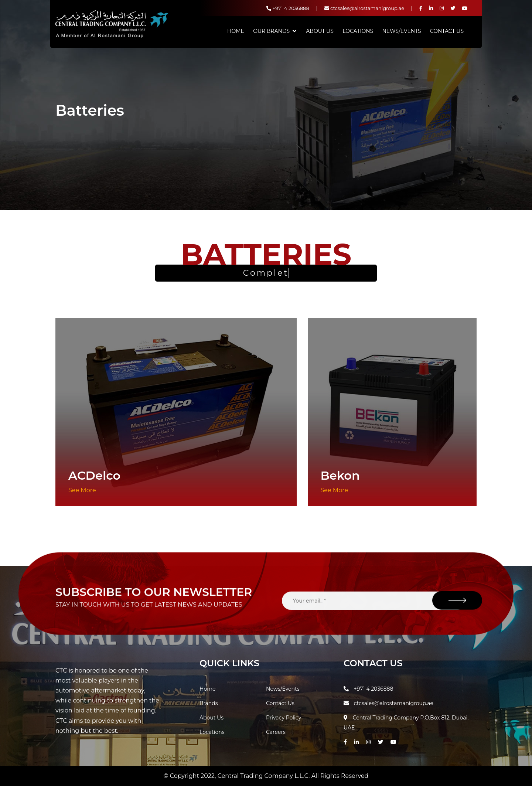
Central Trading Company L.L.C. (265, 776)
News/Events (401, 31)
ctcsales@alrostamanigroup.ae (364, 8)
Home (236, 31)
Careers (276, 732)
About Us (320, 31)
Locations (358, 31)
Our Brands (271, 31)
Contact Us (447, 31)
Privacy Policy (284, 718)
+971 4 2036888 (288, 8)
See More (82, 490)
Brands (209, 703)
